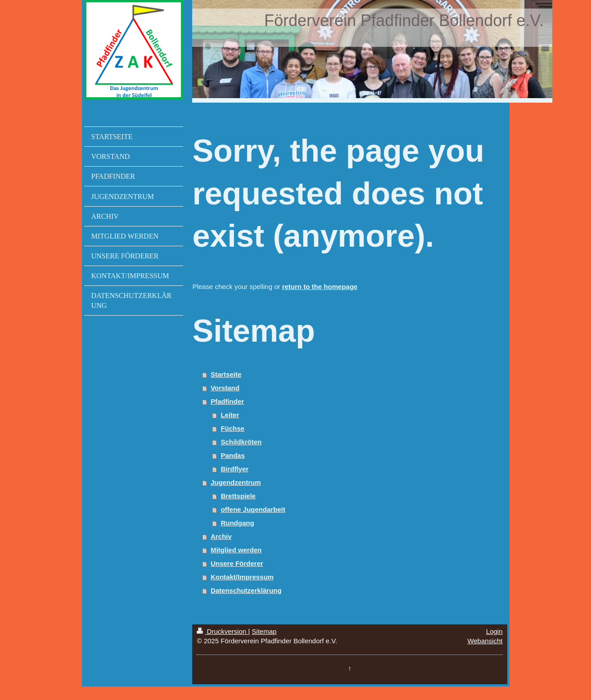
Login (494, 631)
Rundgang (237, 523)
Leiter (230, 415)
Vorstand (225, 388)
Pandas (232, 455)
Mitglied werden (236, 550)
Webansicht (485, 641)
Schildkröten (241, 442)
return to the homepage (320, 287)
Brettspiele (238, 496)
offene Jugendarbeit (253, 509)
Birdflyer (235, 469)
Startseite (226, 374)
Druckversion (222, 631)
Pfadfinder (227, 401)
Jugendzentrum (236, 482)
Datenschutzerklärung (246, 590)
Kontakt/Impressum (242, 577)
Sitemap (264, 631)
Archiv (221, 536)
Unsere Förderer (237, 563)
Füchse (232, 428)
